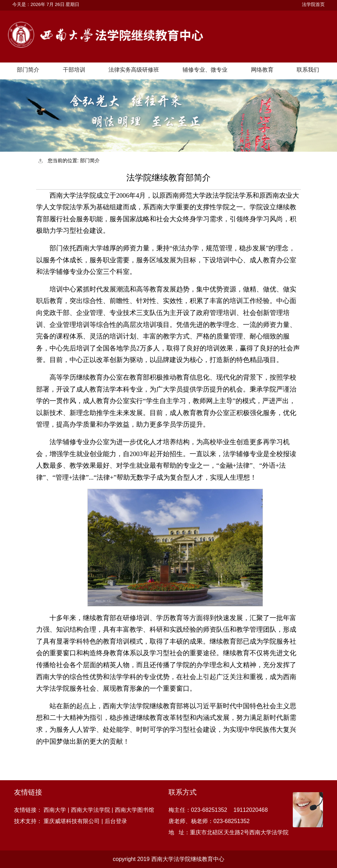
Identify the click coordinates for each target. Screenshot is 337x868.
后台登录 (116, 821)
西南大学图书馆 (134, 810)
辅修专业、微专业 (205, 70)
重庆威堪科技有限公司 (72, 821)
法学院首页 (313, 4)
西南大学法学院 (91, 810)
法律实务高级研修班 (134, 70)
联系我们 (308, 70)
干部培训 (74, 70)
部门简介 (28, 70)
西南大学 (55, 810)
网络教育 (262, 70)
